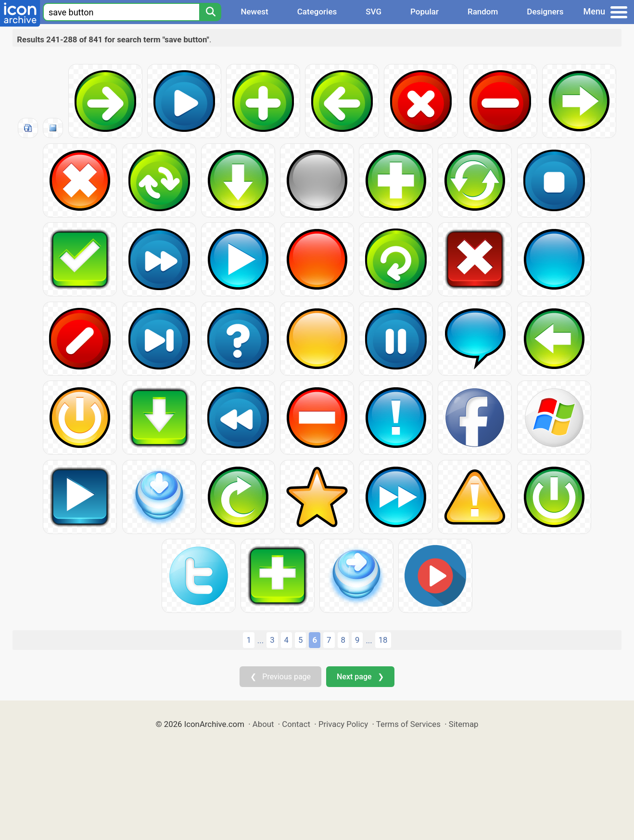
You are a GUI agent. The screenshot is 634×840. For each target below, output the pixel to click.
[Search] (210, 12)
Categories (317, 12)
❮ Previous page (280, 677)
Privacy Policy (343, 724)
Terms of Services (408, 724)
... (260, 640)
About (263, 724)
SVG (374, 12)
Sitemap (464, 724)
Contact (296, 724)
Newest (254, 12)
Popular (425, 12)
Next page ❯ (360, 677)
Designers (545, 12)
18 (383, 640)
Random (483, 12)
